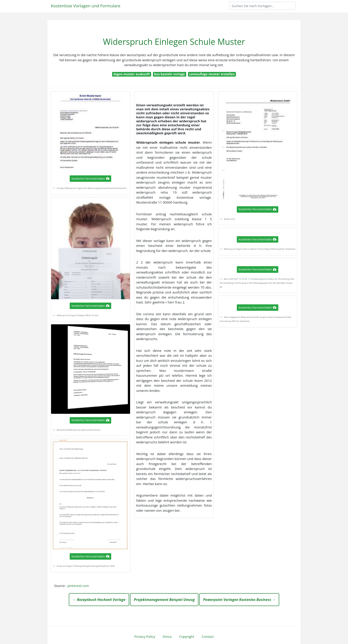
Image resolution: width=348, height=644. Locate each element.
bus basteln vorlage (169, 74)
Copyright (187, 636)
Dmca (167, 636)
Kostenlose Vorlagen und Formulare (86, 6)
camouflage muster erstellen (212, 74)
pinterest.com (78, 586)
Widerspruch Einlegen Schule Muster (174, 42)
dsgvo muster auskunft (132, 74)
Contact (208, 636)
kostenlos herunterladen (91, 178)
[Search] (262, 6)
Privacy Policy (145, 636)
